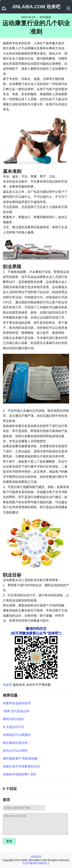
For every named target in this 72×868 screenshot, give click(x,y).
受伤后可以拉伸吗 (15, 751)
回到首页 (36, 857)
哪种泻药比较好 (14, 719)
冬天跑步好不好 (14, 727)
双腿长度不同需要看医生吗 (21, 766)
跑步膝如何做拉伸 (15, 743)
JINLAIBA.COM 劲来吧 (36, 7)
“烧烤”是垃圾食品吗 (16, 711)
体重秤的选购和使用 (17, 703)
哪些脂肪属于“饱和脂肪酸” (21, 759)
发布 (9, 841)
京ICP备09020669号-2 (36, 863)
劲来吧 (7, 685)
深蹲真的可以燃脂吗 (17, 735)
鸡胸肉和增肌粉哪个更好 (20, 774)
